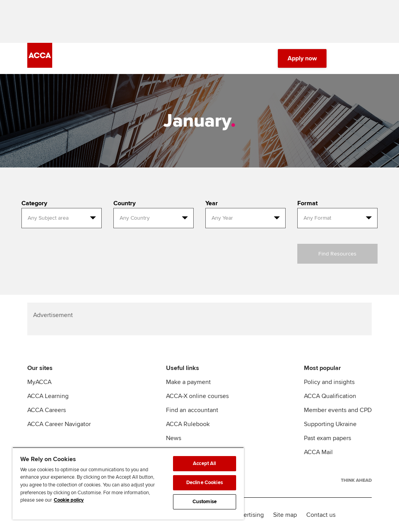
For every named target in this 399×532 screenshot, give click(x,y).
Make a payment (188, 382)
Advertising (248, 515)
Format (307, 203)
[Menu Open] (367, 58)
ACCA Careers (47, 410)
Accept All (204, 463)
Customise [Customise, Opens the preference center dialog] (205, 502)
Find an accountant (192, 410)
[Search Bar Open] (345, 58)
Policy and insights (329, 382)
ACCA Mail (318, 452)
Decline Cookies (205, 483)
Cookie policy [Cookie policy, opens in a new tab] (69, 500)
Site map (285, 515)
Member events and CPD (338, 410)
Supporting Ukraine (330, 424)
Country (124, 203)
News (174, 438)
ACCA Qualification (330, 396)
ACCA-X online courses (197, 396)
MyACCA (39, 382)
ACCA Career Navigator (59, 424)
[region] (128, 483)
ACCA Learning (48, 396)
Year (212, 203)
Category (34, 203)
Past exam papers (327, 438)
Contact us (321, 515)
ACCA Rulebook (188, 424)
